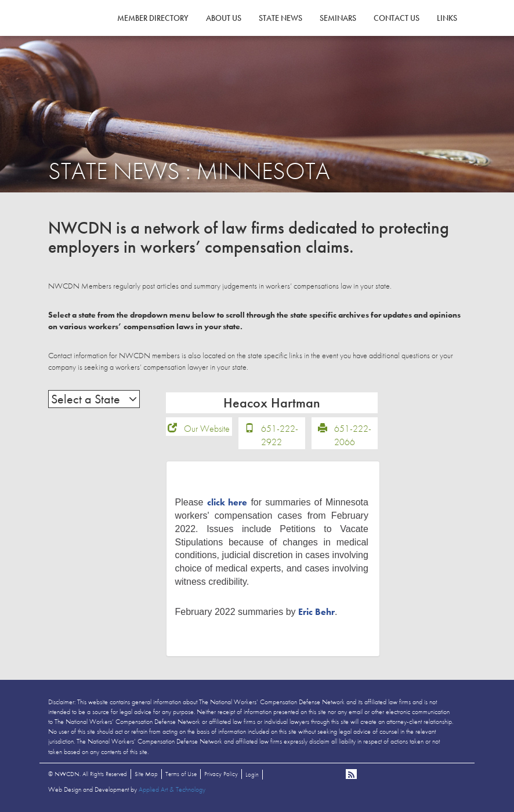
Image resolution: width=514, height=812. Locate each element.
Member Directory (153, 18)
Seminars (338, 18)
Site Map (146, 774)
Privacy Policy (221, 774)
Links (447, 18)
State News (280, 18)
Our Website (207, 429)
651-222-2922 (280, 435)
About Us (224, 18)
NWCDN (80, 32)
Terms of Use (181, 774)
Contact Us (397, 18)
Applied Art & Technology (172, 789)
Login (252, 774)
